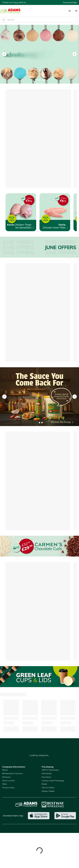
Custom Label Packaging (53, 781)
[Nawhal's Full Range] (39, 397)
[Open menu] (76, 11)
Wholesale (47, 773)
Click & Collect (48, 788)
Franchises (46, 777)
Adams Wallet (48, 791)
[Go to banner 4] (42, 80)
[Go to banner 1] (35, 80)
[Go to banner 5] (44, 80)
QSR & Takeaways (50, 770)
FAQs (5, 784)
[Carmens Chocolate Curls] (39, 546)
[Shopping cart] (70, 11)
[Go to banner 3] (39, 80)
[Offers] (39, 247)
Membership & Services (12, 773)
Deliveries (6, 777)
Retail (44, 784)
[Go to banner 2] (37, 80)
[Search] (4, 20)
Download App (70, 2)
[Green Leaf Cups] (39, 677)
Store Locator (8, 781)
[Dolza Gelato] (39, 54)
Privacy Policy (8, 788)
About (5, 770)
